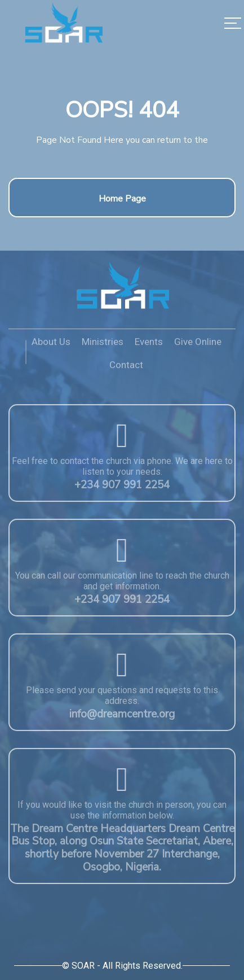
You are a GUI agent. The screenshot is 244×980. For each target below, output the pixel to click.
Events (149, 345)
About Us (51, 345)
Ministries (103, 345)
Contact (126, 369)
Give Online (198, 345)
